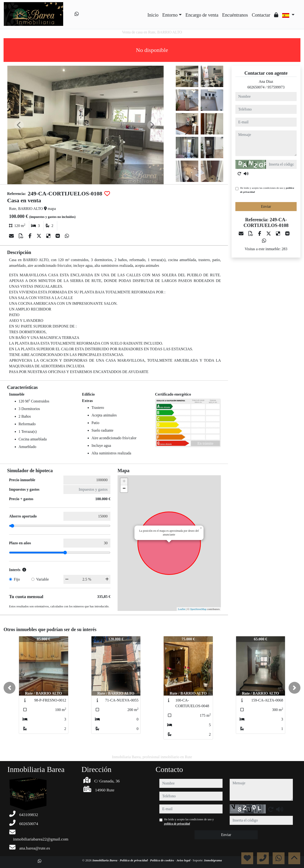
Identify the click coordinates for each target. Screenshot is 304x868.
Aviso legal (184, 860)
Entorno (170, 15)
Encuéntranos (235, 15)
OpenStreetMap (198, 609)
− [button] (124, 489)
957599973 (276, 87)
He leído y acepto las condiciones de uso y (267, 190)
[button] (9, 688)
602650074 (256, 87)
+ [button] (124, 482)
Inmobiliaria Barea (105, 860)
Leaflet (182, 609)
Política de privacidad (134, 860)
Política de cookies (162, 860)
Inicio (153, 15)
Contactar (261, 15)
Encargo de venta (202, 15)
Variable (42, 579)
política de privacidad (177, 824)
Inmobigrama (213, 860)
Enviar (266, 206)
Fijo (17, 579)
